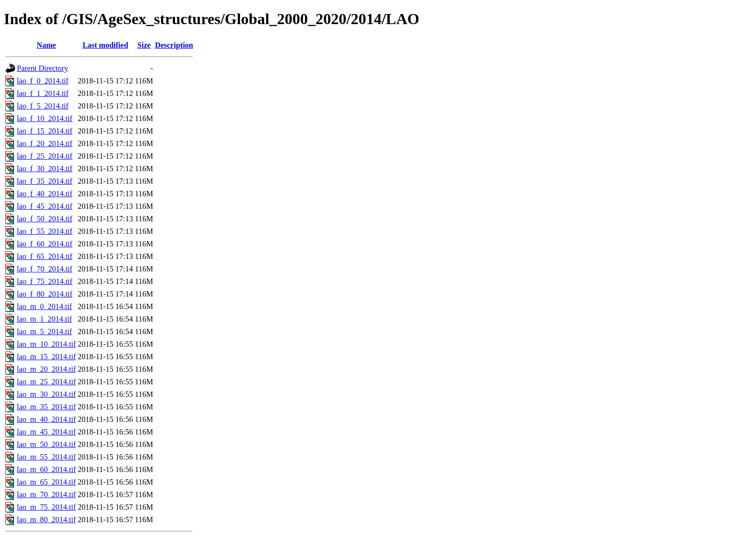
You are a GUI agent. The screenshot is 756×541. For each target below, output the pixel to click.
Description (174, 45)
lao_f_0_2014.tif (43, 81)
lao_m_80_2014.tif (46, 520)
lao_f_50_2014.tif (45, 219)
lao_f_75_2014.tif (45, 281)
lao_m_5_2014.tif (44, 331)
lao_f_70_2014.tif (45, 269)
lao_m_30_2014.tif (46, 394)
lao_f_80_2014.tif (45, 294)
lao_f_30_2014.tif (45, 169)
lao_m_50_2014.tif (46, 444)
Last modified (105, 45)
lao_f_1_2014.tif (43, 93)
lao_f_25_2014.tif (45, 156)
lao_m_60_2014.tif (46, 469)
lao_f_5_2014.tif (43, 106)
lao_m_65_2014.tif (46, 482)
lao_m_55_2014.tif (46, 457)
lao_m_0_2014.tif (44, 306)
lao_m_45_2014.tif (46, 432)
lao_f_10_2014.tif (45, 118)
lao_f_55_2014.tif (45, 231)
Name (46, 45)
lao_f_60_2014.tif (45, 244)
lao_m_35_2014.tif (46, 407)
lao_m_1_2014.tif (44, 319)
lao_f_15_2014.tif (45, 131)
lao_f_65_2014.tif (45, 256)
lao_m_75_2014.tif (46, 507)
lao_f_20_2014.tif (45, 143)
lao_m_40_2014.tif (46, 419)
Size (144, 45)
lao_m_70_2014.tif (46, 494)
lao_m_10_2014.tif (46, 344)
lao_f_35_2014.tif (45, 181)
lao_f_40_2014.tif (45, 194)
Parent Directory (42, 68)
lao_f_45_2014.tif (45, 206)
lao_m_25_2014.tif (46, 382)
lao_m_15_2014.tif (46, 357)
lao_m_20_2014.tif (46, 369)
